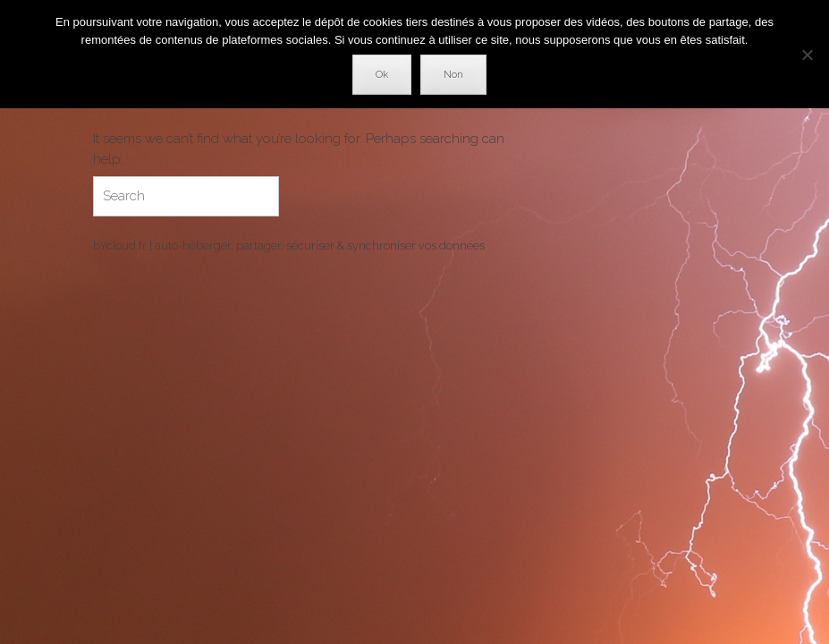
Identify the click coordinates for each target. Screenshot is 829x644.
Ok (382, 75)
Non (453, 75)
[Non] (807, 55)
